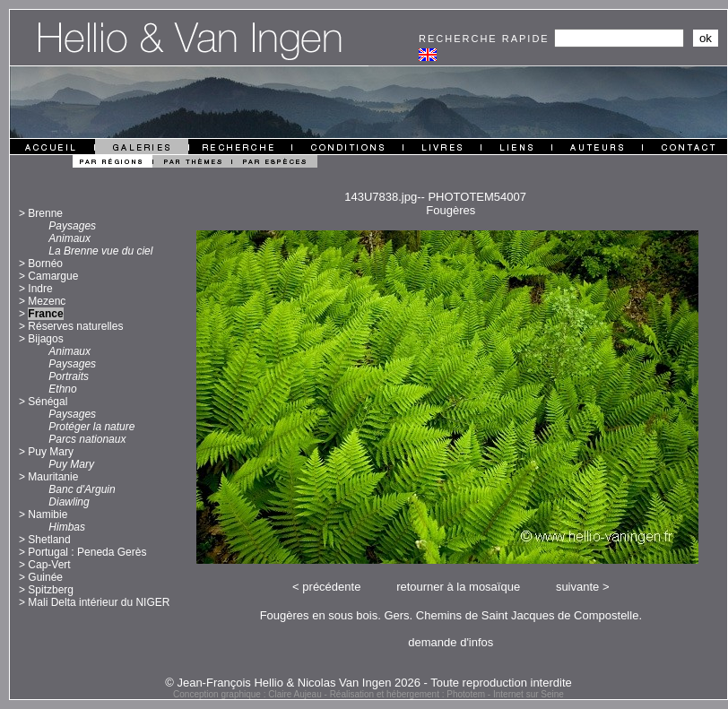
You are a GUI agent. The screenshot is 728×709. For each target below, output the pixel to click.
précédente (331, 587)
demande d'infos (451, 642)
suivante (577, 587)
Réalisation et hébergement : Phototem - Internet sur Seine (447, 694)
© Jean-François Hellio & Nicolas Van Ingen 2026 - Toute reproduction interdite (368, 683)
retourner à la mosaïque (458, 587)
